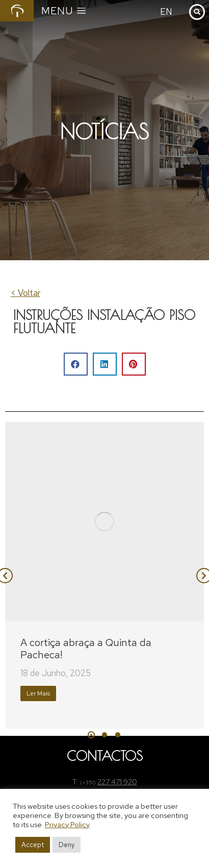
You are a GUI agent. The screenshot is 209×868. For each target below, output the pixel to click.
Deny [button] (67, 845)
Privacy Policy (67, 824)
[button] (76, 364)
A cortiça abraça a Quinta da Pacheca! (86, 649)
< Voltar (25, 293)
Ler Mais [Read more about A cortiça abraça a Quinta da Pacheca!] (38, 693)
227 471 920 (117, 782)
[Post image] (104, 522)
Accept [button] (33, 845)
